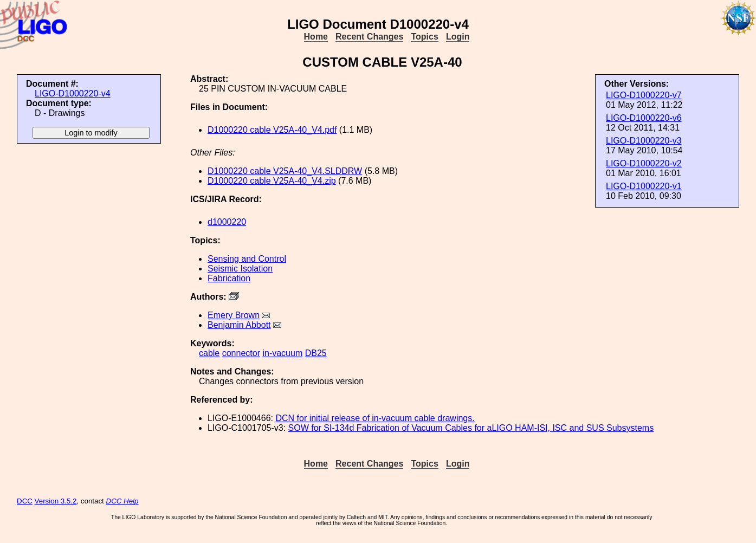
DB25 (316, 353)
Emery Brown (234, 315)
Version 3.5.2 (56, 501)
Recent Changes (369, 37)
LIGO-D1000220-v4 (73, 93)
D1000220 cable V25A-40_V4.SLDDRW (285, 171)
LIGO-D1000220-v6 (644, 118)
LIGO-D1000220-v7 (644, 95)
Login (458, 37)
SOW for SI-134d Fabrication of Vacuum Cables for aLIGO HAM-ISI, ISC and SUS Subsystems (471, 428)
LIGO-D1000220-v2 (644, 163)
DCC (25, 501)
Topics (424, 37)
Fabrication (229, 278)
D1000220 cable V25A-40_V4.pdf (272, 130)
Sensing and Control (247, 259)
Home (316, 37)
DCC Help (122, 501)
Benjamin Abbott (239, 325)
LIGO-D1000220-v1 (644, 186)
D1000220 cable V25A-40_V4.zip (272, 181)
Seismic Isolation (240, 269)
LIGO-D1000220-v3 (644, 141)
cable (209, 353)
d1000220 (227, 222)
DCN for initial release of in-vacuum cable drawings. (375, 418)
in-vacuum (282, 353)
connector (241, 353)
